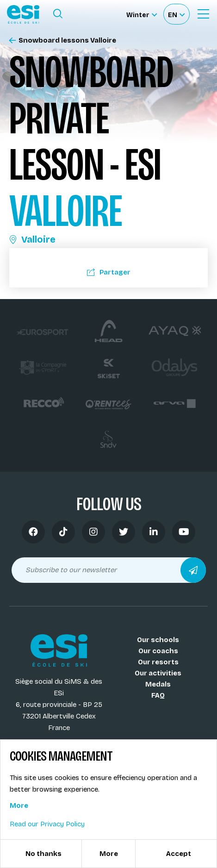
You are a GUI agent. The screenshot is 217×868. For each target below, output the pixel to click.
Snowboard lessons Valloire (63, 41)
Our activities (158, 673)
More (19, 806)
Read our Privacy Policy (47, 824)
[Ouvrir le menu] (203, 14)
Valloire (32, 239)
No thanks (43, 854)
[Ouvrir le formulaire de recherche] (58, 14)
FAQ (158, 695)
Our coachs (158, 651)
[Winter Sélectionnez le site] (142, 14)
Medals (158, 684)
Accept (179, 854)
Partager (109, 272)
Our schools (158, 640)
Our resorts (158, 662)
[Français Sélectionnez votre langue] (176, 14)
